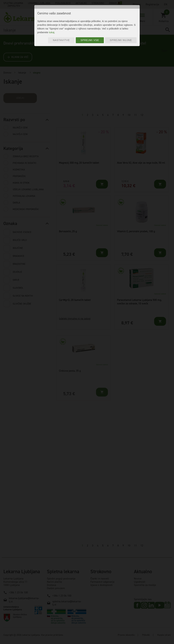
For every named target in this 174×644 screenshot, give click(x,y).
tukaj (52, 32)
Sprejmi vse (90, 40)
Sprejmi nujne (121, 40)
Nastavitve (61, 40)
